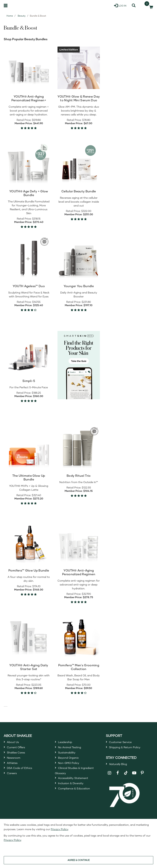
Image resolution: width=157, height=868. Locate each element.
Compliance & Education (78, 803)
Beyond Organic (71, 763)
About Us (14, 743)
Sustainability (69, 756)
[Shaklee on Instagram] (109, 778)
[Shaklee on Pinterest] (142, 778)
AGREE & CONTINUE (79, 860)
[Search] (134, 6)
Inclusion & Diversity (74, 796)
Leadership (67, 743)
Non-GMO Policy (71, 770)
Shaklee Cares (19, 756)
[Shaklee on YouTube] (134, 778)
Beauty (22, 16)
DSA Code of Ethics (23, 776)
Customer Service (123, 743)
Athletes (14, 770)
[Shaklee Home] (22, 6)
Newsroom (15, 763)
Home (10, 16)
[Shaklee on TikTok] (126, 775)
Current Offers (18, 749)
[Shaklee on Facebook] (118, 778)
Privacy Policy (59, 829)
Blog (120, 768)
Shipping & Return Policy (129, 749)
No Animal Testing (73, 749)
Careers (13, 783)
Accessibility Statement (77, 789)
